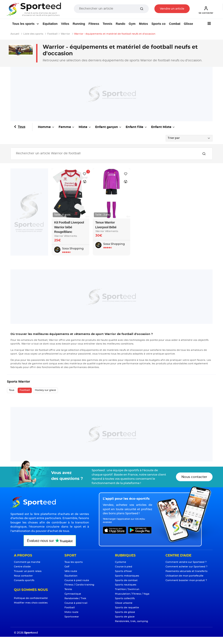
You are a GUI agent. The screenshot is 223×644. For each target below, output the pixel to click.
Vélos (65, 24)
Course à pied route (77, 580)
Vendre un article (172, 9)
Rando (121, 24)
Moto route (71, 612)
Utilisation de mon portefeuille (184, 576)
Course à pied (124, 567)
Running (79, 24)
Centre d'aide (22, 567)
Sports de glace (125, 617)
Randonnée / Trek (75, 598)
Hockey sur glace (45, 390)
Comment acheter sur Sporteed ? (186, 567)
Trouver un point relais (28, 571)
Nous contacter (194, 477)
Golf (67, 567)
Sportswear (72, 617)
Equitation (50, 24)
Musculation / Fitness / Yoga (132, 594)
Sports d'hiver (124, 571)
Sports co (158, 24)
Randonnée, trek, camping (132, 621)
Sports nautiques (126, 585)
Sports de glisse (125, 612)
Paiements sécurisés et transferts (187, 571)
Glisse (188, 24)
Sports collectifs (125, 598)
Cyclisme (121, 562)
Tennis (107, 24)
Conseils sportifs (24, 580)
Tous (22, 127)
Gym (132, 24)
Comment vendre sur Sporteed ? (186, 562)
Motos (143, 24)
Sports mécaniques (127, 576)
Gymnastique (73, 594)
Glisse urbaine (124, 603)
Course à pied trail (76, 603)
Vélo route (71, 571)
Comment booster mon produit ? (186, 580)
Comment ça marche (27, 562)
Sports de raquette (127, 608)
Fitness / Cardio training (79, 585)
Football (25, 390)
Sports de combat (126, 580)
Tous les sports (24, 24)
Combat (175, 24)
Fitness (94, 24)
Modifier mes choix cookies (31, 603)
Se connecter (206, 10)
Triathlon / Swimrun (127, 589)
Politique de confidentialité (31, 598)
